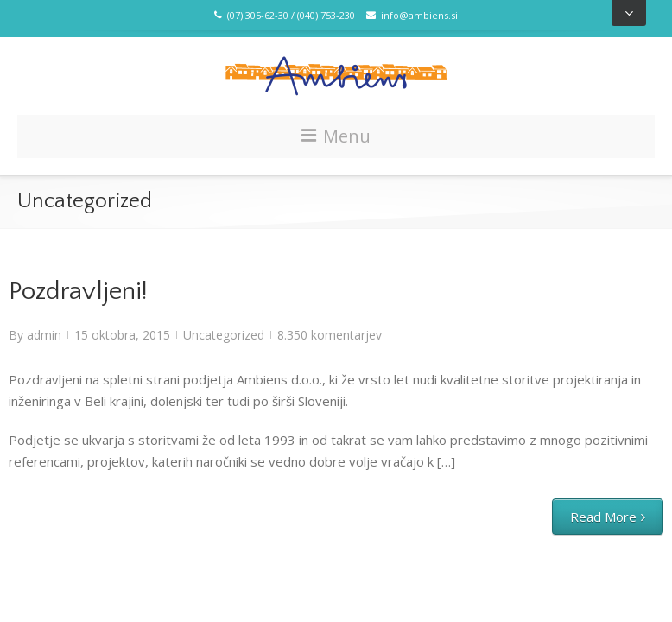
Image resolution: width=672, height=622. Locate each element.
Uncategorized (224, 335)
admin (44, 335)
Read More (603, 517)
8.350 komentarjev (330, 335)
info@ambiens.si (412, 15)
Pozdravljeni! (78, 292)
